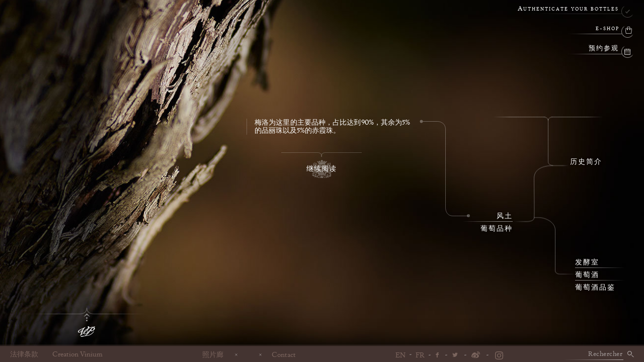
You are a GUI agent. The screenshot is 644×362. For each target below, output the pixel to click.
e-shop (608, 29)
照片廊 (213, 354)
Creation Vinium (77, 354)
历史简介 (586, 162)
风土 (505, 216)
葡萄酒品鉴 (595, 288)
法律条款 (24, 354)
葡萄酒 (587, 275)
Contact (284, 354)
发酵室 (587, 262)
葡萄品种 (497, 229)
